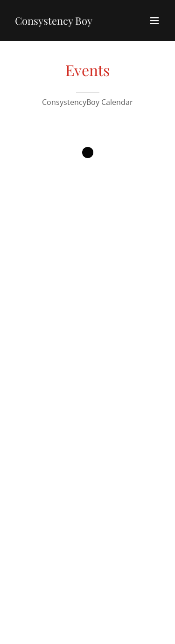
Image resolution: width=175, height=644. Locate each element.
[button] (154, 21)
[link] (54, 22)
